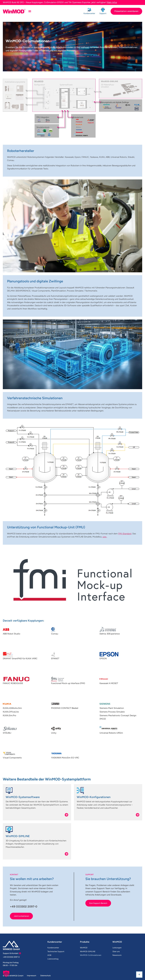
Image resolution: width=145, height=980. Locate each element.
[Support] (103, 10)
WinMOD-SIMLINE (18, 836)
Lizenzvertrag (53, 959)
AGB (49, 955)
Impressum (32, 976)
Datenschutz (46, 976)
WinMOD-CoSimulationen (91, 955)
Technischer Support (56, 951)
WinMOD (84, 948)
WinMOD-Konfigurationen (94, 797)
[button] (6, 974)
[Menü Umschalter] (30, 11)
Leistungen (117, 948)
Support (103, 13)
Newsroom (117, 955)
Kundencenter (89, 13)
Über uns (116, 951)
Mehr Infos (112, 2)
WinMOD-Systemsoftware (23, 797)
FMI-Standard (125, 534)
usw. (105, 537)
